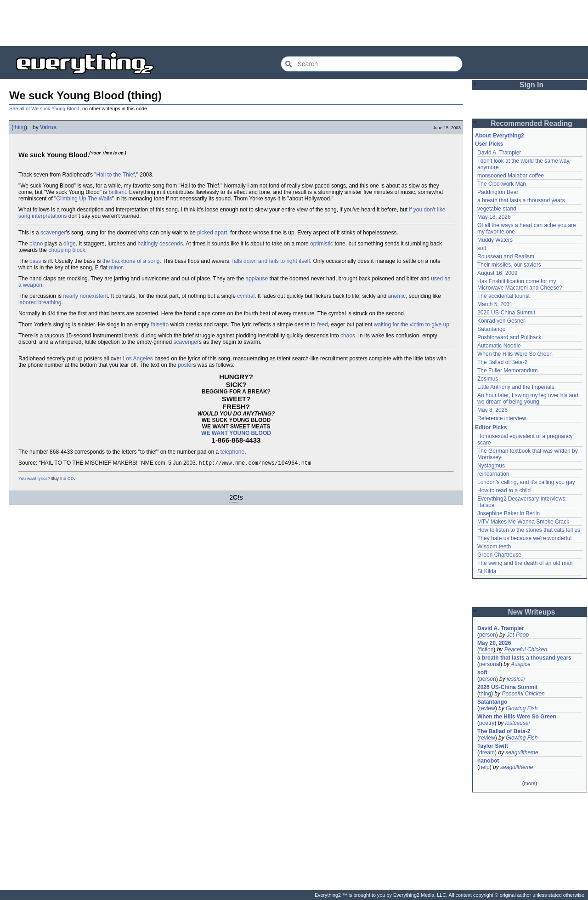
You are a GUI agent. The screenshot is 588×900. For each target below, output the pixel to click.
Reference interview (502, 418)
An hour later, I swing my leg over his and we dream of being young (528, 399)
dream (487, 752)
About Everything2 (500, 136)
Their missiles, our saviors (509, 265)
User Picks (489, 144)
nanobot (488, 761)
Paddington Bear (498, 192)
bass (35, 261)
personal (490, 664)
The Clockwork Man (502, 184)
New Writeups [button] (532, 612)
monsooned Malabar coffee (511, 176)
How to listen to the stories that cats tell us (529, 530)
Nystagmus (491, 466)
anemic (397, 296)
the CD (67, 479)
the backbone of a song (131, 261)
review (487, 708)
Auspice (521, 664)
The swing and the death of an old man (525, 563)
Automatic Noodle (499, 346)
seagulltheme (522, 752)
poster (185, 365)
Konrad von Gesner (501, 321)
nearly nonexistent (85, 296)
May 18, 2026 (494, 217)
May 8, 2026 (492, 410)
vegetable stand (497, 209)
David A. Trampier (499, 153)
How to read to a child (504, 490)
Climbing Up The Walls (84, 199)
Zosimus (488, 379)
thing (19, 127)
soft (482, 248)
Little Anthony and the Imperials (516, 387)
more (529, 783)
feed (322, 325)
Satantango (491, 329)
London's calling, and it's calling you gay (526, 482)
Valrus (48, 127)
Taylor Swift (493, 746)
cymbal (246, 296)
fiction (486, 649)
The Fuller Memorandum (507, 370)
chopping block (67, 250)
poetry (487, 723)
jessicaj (516, 679)
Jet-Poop (518, 635)
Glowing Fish (522, 708)
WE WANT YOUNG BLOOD (236, 433)
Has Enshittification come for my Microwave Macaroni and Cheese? (520, 285)
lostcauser (518, 723)
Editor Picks (491, 427)
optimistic (322, 244)
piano (36, 244)
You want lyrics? (34, 479)
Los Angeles (138, 359)
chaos (348, 336)
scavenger (53, 233)
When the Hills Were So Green (515, 354)
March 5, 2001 (495, 304)
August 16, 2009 (497, 273)
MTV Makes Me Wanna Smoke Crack (523, 522)
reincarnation (493, 474)
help (484, 767)
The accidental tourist (503, 296)
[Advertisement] (294, 23)
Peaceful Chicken (526, 649)
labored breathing (40, 302)
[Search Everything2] (372, 64)
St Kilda (487, 571)
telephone (232, 452)
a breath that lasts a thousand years (521, 200)
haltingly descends (161, 244)
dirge (70, 244)
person (488, 635)
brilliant (117, 192)
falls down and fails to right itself (271, 261)
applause (257, 279)
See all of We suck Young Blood (44, 108)
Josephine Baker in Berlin (509, 513)
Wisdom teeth (494, 547)
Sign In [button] (531, 85)
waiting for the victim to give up (412, 325)
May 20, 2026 (494, 643)
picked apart (212, 233)
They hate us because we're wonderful (524, 538)
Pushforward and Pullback (509, 337)
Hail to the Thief (116, 175)
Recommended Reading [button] (531, 123)
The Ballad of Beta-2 (502, 362)
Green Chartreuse (499, 555)
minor (116, 268)
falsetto (160, 325)
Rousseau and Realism (506, 256)
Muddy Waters (495, 240)
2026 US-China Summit (506, 313)
